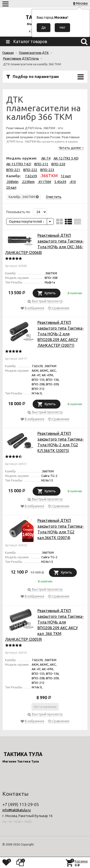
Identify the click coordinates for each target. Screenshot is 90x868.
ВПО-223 (47, 170)
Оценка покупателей (27, 221)
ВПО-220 (58, 164)
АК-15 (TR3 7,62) (19, 164)
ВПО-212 (41, 164)
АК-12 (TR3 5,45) (66, 158)
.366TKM (49, 176)
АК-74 (46, 158)
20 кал (11, 188)
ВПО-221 (13, 170)
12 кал (66, 176)
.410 (73, 182)
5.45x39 (60, 182)
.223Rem (28, 182)
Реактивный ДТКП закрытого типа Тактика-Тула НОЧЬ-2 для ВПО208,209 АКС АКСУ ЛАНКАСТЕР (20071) (61, 334)
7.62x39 (31, 176)
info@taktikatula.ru (17, 810)
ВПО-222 (30, 170)
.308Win (12, 182)
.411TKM (44, 182)
